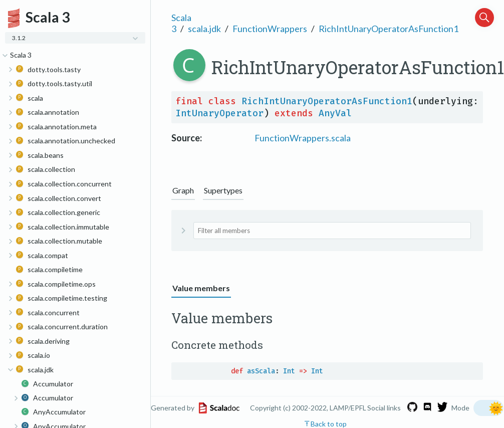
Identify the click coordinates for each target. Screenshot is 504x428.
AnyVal (335, 113)
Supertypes (223, 190)
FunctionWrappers (270, 29)
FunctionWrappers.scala (303, 138)
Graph (183, 190)
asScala (261, 371)
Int (289, 371)
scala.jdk (204, 29)
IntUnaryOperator (219, 113)
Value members (201, 288)
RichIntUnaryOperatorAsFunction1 (389, 29)
